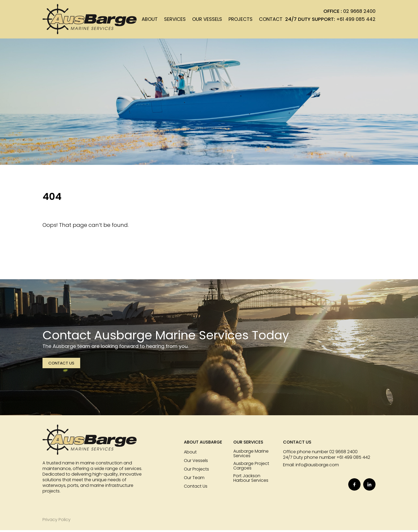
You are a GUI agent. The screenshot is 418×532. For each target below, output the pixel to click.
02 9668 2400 (359, 12)
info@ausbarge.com (317, 467)
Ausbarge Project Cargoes (251, 468)
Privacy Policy (57, 521)
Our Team (194, 480)
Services (175, 20)
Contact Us (61, 365)
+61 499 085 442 (356, 20)
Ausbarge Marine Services (251, 456)
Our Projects (196, 471)
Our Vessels (207, 20)
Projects (241, 20)
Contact (271, 20)
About (150, 20)
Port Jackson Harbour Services (251, 480)
